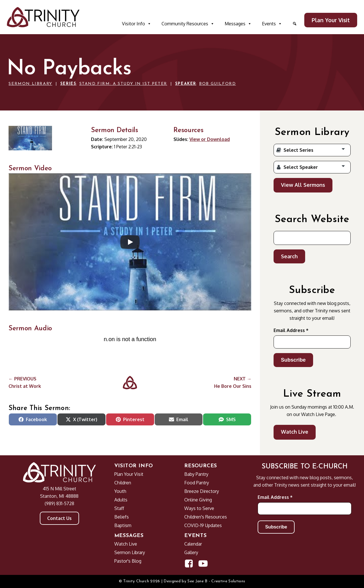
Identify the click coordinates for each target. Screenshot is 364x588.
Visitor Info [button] (137, 24)
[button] (295, 24)
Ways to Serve (199, 508)
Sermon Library (30, 84)
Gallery (191, 552)
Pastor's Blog (128, 561)
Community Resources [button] (188, 24)
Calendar (193, 544)
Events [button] (272, 24)
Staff (119, 508)
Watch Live (295, 432)
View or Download (210, 139)
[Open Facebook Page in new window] (189, 564)
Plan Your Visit (331, 20)
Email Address (291, 330)
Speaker (186, 84)
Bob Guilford (217, 84)
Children (123, 483)
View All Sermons (303, 185)
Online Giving (198, 500)
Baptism (123, 525)
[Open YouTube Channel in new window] (203, 564)
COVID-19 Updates (203, 525)
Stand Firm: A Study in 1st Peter (123, 84)
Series (68, 84)
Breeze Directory (202, 491)
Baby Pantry (196, 474)
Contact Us (59, 518)
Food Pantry (197, 483)
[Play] (130, 242)
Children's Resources (206, 517)
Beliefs (122, 517)
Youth (120, 491)
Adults (121, 500)
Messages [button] (238, 24)
